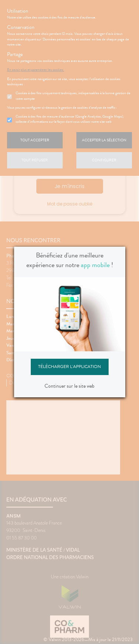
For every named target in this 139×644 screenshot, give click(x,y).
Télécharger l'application (69, 367)
